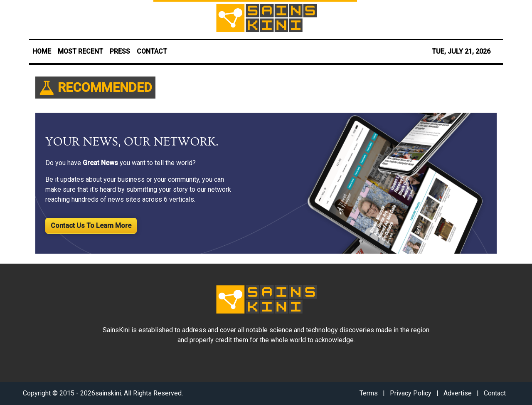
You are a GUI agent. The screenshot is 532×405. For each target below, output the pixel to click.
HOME (42, 51)
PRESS (120, 51)
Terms (369, 393)
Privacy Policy (411, 393)
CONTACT (152, 51)
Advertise (458, 393)
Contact (495, 393)
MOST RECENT (80, 51)
